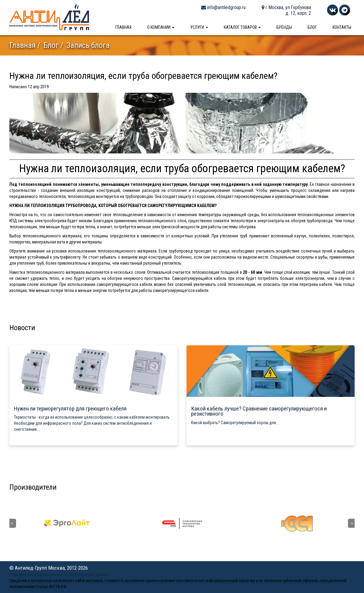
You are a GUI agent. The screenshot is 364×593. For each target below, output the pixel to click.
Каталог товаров (242, 27)
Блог (312, 27)
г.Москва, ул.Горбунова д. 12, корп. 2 (286, 10)
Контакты (342, 27)
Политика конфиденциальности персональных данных (59, 575)
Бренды (284, 27)
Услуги (199, 27)
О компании (161, 27)
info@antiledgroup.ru (223, 7)
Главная (123, 27)
